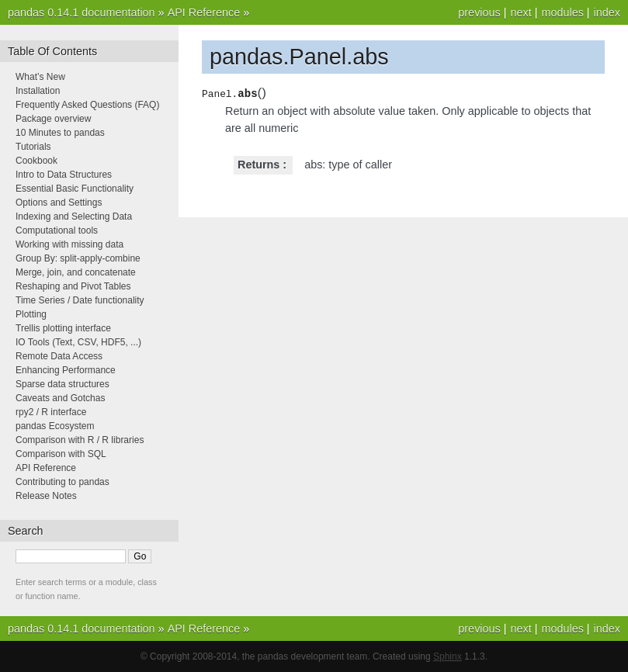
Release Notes (46, 496)
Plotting (31, 314)
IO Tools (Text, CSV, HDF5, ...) (78, 342)
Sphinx (448, 656)
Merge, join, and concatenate (76, 272)
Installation (38, 91)
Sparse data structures (62, 384)
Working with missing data (69, 244)
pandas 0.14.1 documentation (82, 12)
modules (562, 12)
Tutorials (33, 147)
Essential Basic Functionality (75, 189)
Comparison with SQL (61, 454)
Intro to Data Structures (64, 175)
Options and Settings (59, 203)
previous (479, 12)
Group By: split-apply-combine (78, 258)
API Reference (204, 12)
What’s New (40, 77)
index (607, 12)
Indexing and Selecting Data (74, 216)
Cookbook (36, 161)
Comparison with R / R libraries (80, 440)
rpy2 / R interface (51, 412)
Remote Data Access (59, 356)
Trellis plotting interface (63, 328)
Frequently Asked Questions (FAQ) (87, 105)
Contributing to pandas (62, 482)
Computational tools (57, 230)
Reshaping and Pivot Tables (73, 286)
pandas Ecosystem (55, 426)
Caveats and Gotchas (60, 398)
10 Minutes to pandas (60, 133)
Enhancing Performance (66, 370)
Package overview (53, 119)
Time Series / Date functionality (80, 300)
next (520, 12)
